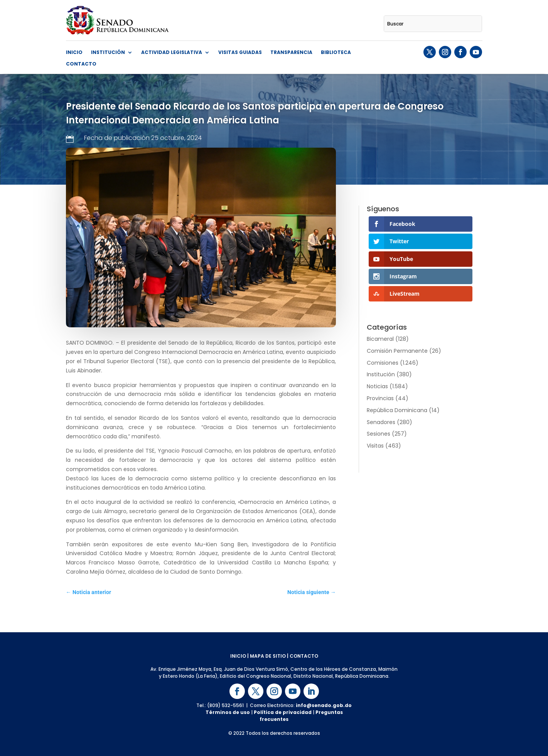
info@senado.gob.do (324, 705)
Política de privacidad (283, 712)
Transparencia (291, 53)
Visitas (375, 446)
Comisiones (383, 363)
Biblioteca (336, 53)
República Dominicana (397, 410)
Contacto (81, 64)
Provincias (380, 398)
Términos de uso (228, 712)
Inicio (74, 53)
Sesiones (379, 434)
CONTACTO (304, 656)
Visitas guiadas (240, 53)
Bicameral (380, 339)
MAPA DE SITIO (268, 656)
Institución (108, 53)
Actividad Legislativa (172, 53)
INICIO (238, 656)
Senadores (381, 422)
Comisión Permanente (397, 351)
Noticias (377, 386)
